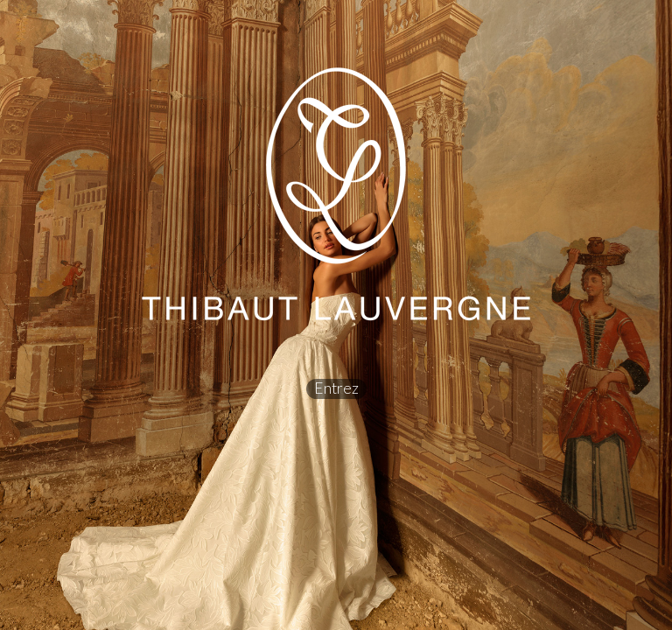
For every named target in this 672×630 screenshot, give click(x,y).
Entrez (336, 388)
